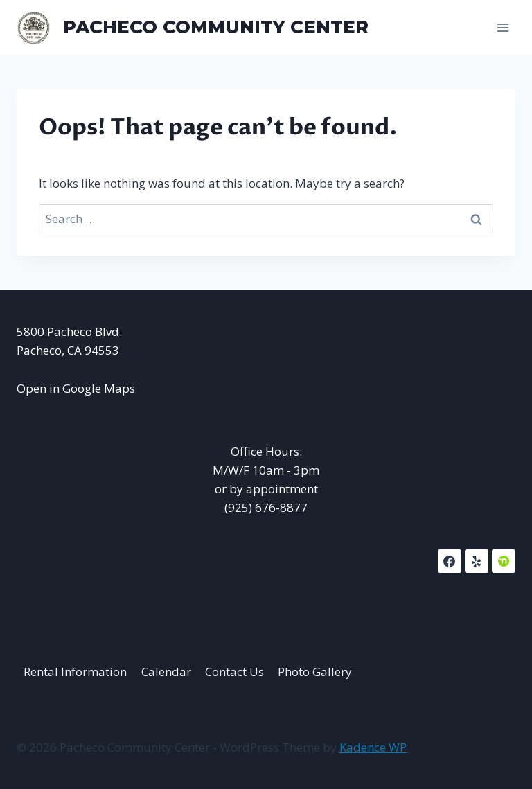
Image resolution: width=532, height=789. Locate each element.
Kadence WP (373, 747)
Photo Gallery (315, 672)
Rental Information (75, 672)
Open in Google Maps (76, 388)
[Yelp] (477, 561)
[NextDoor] (504, 561)
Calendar (166, 672)
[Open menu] (503, 27)
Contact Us (234, 672)
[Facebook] (450, 561)
